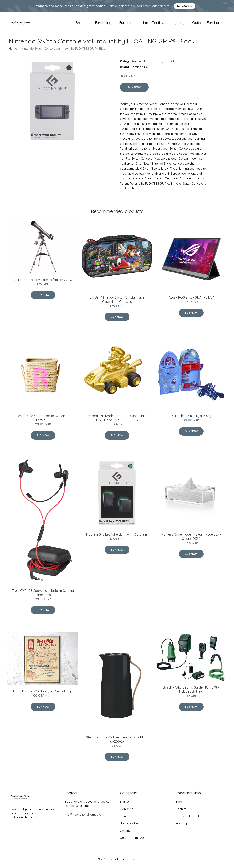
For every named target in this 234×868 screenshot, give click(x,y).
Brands (81, 24)
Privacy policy (185, 825)
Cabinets (170, 63)
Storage (157, 63)
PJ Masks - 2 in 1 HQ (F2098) (191, 418)
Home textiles (153, 24)
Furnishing (103, 24)
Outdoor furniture (207, 24)
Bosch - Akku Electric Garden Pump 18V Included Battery (191, 691)
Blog (179, 804)
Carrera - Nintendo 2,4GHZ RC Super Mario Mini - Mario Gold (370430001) (117, 420)
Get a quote (185, 6)
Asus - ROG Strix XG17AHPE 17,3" (191, 299)
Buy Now (134, 89)
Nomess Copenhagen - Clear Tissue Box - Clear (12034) (191, 538)
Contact (181, 811)
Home (13, 50)
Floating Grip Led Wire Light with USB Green (117, 536)
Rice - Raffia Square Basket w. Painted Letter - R (43, 420)
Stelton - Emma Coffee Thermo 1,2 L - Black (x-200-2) (117, 741)
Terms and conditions (190, 818)
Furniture (126, 24)
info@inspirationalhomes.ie (83, 817)
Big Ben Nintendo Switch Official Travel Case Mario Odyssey (117, 301)
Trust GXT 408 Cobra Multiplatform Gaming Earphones (43, 595)
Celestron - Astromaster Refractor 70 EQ (43, 282)
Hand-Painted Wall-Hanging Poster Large (43, 693)
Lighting (178, 24)
